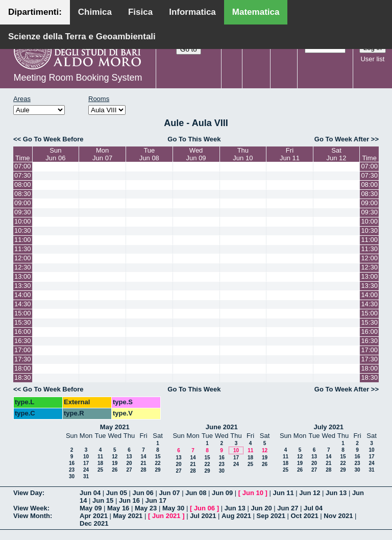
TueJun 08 (149, 154)
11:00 (23, 240)
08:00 (23, 185)
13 (129, 457)
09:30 (23, 212)
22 (157, 463)
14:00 (23, 295)
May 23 (146, 508)
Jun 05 (117, 493)
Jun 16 (129, 500)
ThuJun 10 (243, 154)
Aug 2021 (236, 516)
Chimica (95, 12)
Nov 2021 (338, 516)
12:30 (23, 267)
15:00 (23, 313)
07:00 (23, 166)
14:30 (23, 304)
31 (86, 476)
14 (143, 457)
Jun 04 (90, 493)
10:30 (23, 230)
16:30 (23, 341)
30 (72, 476)
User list (372, 59)
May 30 (173, 508)
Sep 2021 (271, 516)
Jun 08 (196, 493)
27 (129, 470)
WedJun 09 (196, 154)
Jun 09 (222, 493)
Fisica (140, 12)
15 (157, 457)
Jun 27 (288, 508)
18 (100, 463)
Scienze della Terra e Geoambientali (82, 36)
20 (129, 463)
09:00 (23, 203)
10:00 (23, 221)
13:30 (23, 286)
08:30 (23, 194)
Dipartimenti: (35, 12)
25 (100, 470)
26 (115, 470)
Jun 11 (283, 493)
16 (72, 463)
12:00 (23, 258)
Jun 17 (156, 500)
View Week (30, 508)
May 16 (118, 508)
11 (100, 457)
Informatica (192, 12)
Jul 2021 (203, 516)
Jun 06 (143, 493)
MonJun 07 (102, 154)
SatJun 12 (337, 154)
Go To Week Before (53, 139)
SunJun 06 (55, 154)
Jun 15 (103, 500)
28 (143, 470)
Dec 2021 (94, 523)
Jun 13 (336, 493)
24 (86, 470)
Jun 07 (169, 493)
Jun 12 (310, 493)
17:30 (23, 359)
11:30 (23, 249)
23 (72, 470)
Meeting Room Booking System (78, 78)
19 (115, 463)
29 (157, 470)
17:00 (23, 350)
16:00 (23, 332)
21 (143, 463)
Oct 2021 (304, 516)
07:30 (23, 175)
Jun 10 (253, 493)
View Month (32, 516)
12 (115, 457)
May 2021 (115, 427)
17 (86, 463)
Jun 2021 (166, 516)
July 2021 (328, 427)
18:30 (23, 377)
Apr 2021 (94, 516)
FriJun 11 (290, 154)
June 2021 (222, 427)
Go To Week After (342, 139)
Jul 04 (313, 508)
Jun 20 (261, 508)
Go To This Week (194, 139)
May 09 (91, 508)
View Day (28, 493)
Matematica (256, 12)
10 (86, 457)
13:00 (23, 276)
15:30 (23, 322)
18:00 (23, 368)
